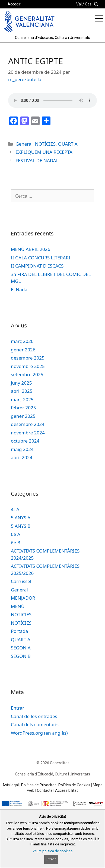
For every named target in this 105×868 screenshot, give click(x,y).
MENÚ (18, 606)
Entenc (51, 859)
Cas (88, 4)
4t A (15, 509)
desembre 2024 (28, 424)
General (24, 144)
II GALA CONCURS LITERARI (41, 258)
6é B (16, 543)
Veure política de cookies (52, 851)
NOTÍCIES (45, 144)
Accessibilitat (66, 790)
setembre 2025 (27, 374)
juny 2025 (21, 383)
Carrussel (21, 581)
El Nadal (20, 289)
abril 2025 (22, 391)
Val (79, 4)
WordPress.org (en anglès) (39, 733)
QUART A (68, 144)
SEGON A (21, 648)
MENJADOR (23, 598)
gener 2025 (23, 416)
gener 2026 (23, 350)
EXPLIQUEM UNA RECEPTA (44, 152)
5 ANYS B (21, 526)
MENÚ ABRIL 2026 (31, 249)
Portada (19, 631)
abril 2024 (22, 457)
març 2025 (22, 399)
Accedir (14, 4)
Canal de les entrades (34, 716)
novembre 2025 (28, 366)
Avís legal (11, 785)
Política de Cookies (74, 785)
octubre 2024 (25, 441)
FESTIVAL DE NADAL (37, 160)
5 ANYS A (21, 518)
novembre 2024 (28, 433)
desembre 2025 (28, 358)
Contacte (45, 790)
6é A (16, 534)
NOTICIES (21, 614)
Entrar (17, 708)
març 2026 (22, 341)
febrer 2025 (23, 408)
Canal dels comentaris (35, 724)
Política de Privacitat (39, 785)
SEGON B (21, 656)
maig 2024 (22, 449)
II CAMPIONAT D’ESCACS (37, 266)
